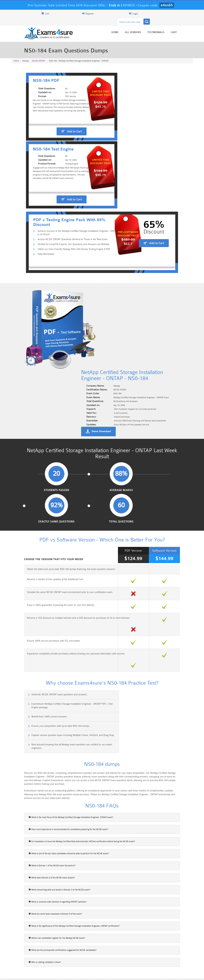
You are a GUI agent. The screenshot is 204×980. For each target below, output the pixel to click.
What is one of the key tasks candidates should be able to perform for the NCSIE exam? (53, 619)
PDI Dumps (57, 961)
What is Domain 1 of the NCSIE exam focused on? (37, 632)
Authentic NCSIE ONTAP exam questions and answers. (45, 486)
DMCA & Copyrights (104, 975)
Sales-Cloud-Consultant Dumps (87, 957)
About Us (28, 975)
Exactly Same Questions (125, 329)
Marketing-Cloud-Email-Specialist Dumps (178, 957)
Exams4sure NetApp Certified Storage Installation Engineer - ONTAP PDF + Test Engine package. (151, 488)
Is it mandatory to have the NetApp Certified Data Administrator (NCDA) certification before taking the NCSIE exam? (67, 607)
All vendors (148, 26)
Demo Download (117, 263)
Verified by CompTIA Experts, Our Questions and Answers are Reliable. (60, 159)
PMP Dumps (26, 956)
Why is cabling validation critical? (29, 728)
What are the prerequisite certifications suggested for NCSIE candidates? (47, 716)
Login (172, 14)
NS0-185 (17, 797)
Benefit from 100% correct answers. (35, 500)
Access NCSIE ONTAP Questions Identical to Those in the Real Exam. (59, 154)
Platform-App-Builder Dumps (26, 963)
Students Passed (32, 329)
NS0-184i (17, 786)
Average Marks (79, 329)
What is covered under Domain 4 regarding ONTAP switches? (42, 668)
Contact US (83, 975)
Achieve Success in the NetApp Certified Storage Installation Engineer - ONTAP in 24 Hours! (71, 149)
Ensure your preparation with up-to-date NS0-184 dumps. (139, 500)
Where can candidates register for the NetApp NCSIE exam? (42, 704)
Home (130, 26)
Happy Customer (101, 933)
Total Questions (172, 329)
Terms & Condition (63, 975)
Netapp (26, 54)
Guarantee (43, 975)
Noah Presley (101, 927)
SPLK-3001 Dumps (148, 961)
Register (156, 14)
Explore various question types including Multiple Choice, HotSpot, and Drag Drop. (55, 515)
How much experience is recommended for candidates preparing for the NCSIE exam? (53, 595)
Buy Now (180, 788)
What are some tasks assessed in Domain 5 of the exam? (40, 680)
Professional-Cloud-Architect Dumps (117, 957)
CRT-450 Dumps (147, 956)
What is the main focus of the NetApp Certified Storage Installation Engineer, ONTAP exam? (56, 583)
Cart (189, 26)
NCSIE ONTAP (39, 54)
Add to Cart (58, 121)
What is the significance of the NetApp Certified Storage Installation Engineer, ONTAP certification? (59, 692)
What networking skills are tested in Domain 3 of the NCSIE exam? (44, 656)
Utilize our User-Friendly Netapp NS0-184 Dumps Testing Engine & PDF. (61, 165)
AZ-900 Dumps (87, 961)
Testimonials (171, 26)
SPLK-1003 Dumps (117, 961)
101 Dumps (57, 956)
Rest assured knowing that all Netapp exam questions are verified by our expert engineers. (150, 515)
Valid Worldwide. (32, 170)
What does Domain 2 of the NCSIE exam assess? (36, 644)
